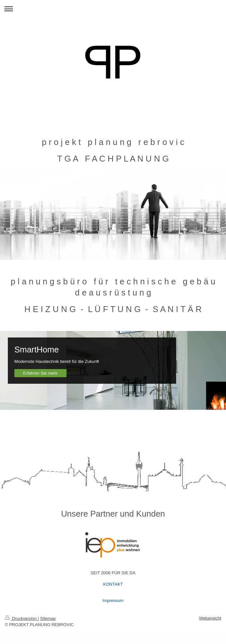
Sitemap (48, 618)
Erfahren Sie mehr (40, 373)
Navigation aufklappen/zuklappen (113, 9)
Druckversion (21, 618)
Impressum (113, 601)
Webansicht (210, 618)
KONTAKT (113, 584)
